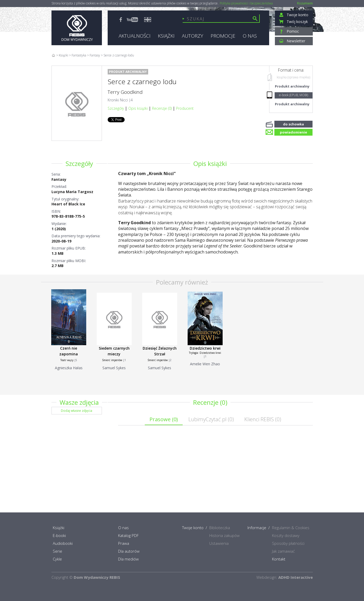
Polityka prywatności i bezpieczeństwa (246, 3)
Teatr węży (67, 360)
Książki (63, 55)
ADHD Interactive (296, 577)
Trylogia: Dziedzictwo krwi (205, 353)
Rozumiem (305, 3)
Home (53, 55)
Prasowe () (164, 419)
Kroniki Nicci (118, 100)
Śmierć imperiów (112, 360)
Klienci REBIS (263, 419)
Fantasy (59, 179)
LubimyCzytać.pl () (211, 419)
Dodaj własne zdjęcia (77, 411)
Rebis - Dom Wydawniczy (77, 28)
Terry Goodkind (125, 92)
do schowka (293, 124)
